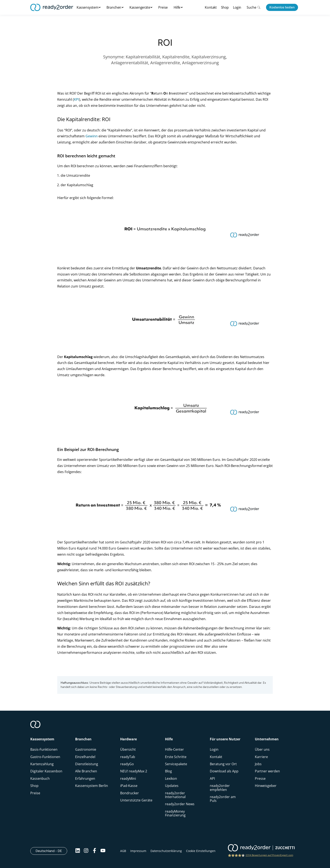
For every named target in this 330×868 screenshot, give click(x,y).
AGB (123, 851)
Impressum (138, 851)
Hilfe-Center (174, 749)
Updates (172, 786)
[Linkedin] (78, 851)
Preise (163, 7)
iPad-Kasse (129, 786)
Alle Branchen (86, 771)
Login (237, 7)
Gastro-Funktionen (45, 757)
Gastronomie (86, 749)
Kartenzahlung (42, 764)
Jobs (258, 764)
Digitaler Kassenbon (46, 771)
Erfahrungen (85, 778)
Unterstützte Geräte (136, 800)
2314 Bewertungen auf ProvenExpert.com (269, 855)
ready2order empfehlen (220, 788)
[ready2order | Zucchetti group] (261, 848)
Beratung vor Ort (223, 764)
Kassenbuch (40, 778)
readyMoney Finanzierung (175, 813)
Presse (260, 778)
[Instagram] (86, 851)
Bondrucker (130, 793)
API (212, 778)
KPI (77, 99)
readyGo (127, 764)
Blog (168, 771)
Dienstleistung (87, 764)
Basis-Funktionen (44, 749)
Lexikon (171, 778)
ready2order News (180, 804)
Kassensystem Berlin (92, 786)
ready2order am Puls (223, 799)
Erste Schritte (176, 757)
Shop (225, 7)
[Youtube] (103, 851)
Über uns (262, 749)
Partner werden (267, 771)
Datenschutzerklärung (166, 851)
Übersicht (128, 749)
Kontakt (211, 7)
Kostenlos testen (282, 7)
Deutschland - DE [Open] (51, 851)
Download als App (224, 771)
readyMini (128, 778)
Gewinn (92, 136)
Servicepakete (176, 764)
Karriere (261, 757)
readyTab (128, 757)
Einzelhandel (85, 757)
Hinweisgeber (266, 786)
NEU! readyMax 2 (134, 771)
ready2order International (175, 795)
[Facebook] (94, 851)
